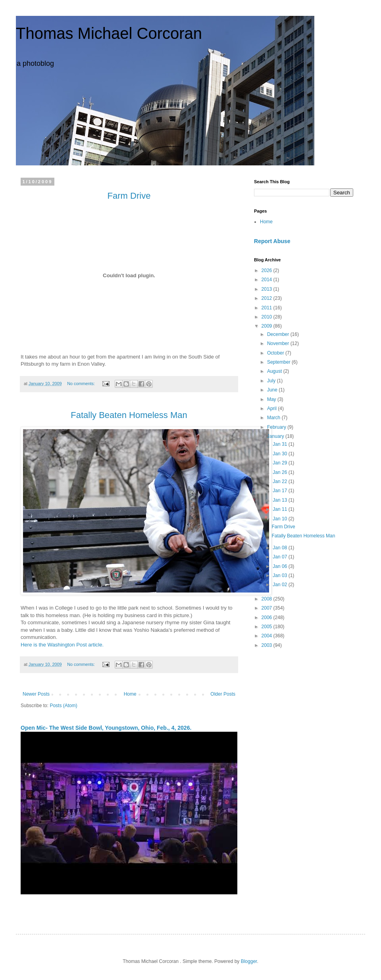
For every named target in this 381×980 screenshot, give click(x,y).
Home (130, 694)
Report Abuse (272, 241)
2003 (267, 645)
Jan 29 (280, 463)
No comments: (82, 384)
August (275, 371)
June (273, 390)
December (279, 334)
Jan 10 (280, 519)
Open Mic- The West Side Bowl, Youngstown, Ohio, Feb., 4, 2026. (106, 728)
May (272, 399)
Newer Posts (36, 694)
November (279, 343)
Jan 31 (280, 444)
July (272, 381)
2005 (267, 627)
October (276, 353)
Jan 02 (280, 585)
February (277, 427)
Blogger (249, 961)
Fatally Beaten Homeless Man (303, 536)
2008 (267, 599)
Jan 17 (280, 491)
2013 (267, 289)
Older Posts (223, 694)
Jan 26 (280, 472)
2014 (267, 280)
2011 (267, 308)
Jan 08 (280, 548)
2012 (267, 298)
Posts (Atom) (63, 706)
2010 (267, 317)
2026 (267, 270)
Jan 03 (280, 575)
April (272, 408)
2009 (267, 326)
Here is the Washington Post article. (62, 645)
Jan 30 (280, 454)
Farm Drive (283, 527)
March (274, 418)
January (276, 436)
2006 (267, 618)
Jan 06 (280, 566)
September (279, 362)
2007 (267, 608)
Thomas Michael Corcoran (109, 33)
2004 (267, 636)
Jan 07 (280, 557)
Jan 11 (280, 509)
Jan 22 (280, 481)
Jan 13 (280, 500)
